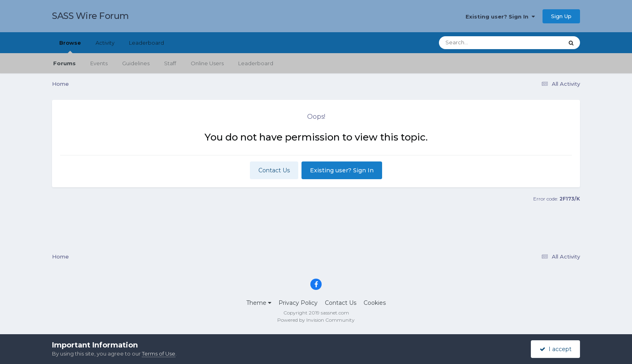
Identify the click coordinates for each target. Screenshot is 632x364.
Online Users (207, 63)
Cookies (375, 303)
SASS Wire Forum (90, 16)
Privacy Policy (298, 303)
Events (99, 63)
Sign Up (561, 16)
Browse (70, 46)
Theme (259, 303)
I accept (556, 349)
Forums (64, 63)
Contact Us (274, 170)
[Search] (479, 43)
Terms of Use (159, 354)
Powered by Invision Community (316, 320)
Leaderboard (256, 63)
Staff (170, 63)
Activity (105, 43)
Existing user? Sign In (500, 17)
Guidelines (136, 63)
